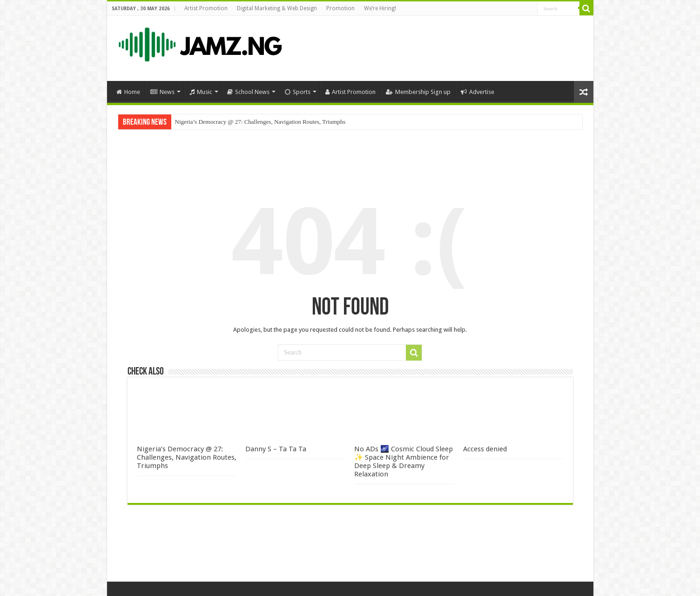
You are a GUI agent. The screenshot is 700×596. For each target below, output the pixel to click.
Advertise (478, 92)
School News (248, 92)
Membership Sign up (418, 92)
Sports (297, 92)
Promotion (340, 8)
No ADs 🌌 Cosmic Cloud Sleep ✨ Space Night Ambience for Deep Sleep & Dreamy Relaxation (404, 462)
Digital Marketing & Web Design (277, 8)
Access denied (485, 449)
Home (128, 92)
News (162, 92)
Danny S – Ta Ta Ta (276, 449)
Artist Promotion (206, 8)
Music (201, 92)
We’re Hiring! (380, 8)
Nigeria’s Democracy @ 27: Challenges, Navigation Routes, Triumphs (260, 122)
